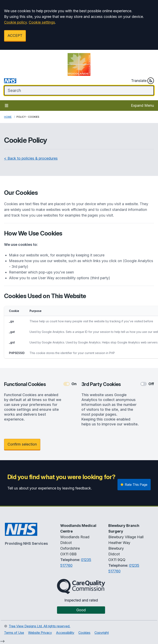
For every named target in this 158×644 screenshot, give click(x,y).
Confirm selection (22, 444)
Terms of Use (14, 633)
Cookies (84, 633)
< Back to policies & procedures (31, 158)
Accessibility (65, 633)
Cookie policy (15, 22)
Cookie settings (42, 22)
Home (8, 117)
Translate (143, 81)
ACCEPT (15, 35)
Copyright (102, 633)
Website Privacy (40, 633)
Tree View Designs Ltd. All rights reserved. (39, 626)
